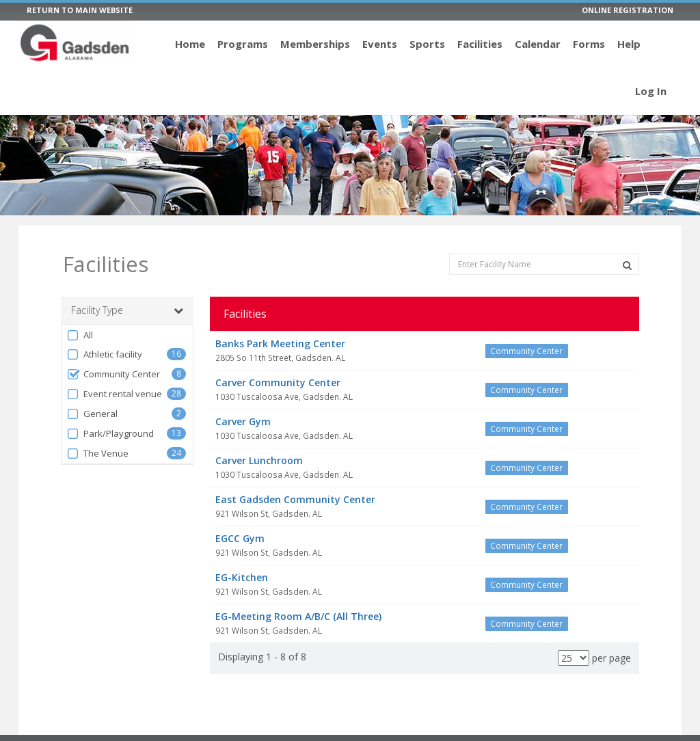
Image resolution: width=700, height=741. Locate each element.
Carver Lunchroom (259, 460)
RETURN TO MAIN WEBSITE (80, 10)
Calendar (538, 44)
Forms (589, 44)
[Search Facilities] (627, 265)
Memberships (315, 44)
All (80, 335)
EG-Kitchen (242, 577)
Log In (651, 91)
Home (190, 44)
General (92, 414)
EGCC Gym (240, 538)
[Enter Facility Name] (544, 264)
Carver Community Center (278, 382)
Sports (427, 44)
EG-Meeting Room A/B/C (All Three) (298, 616)
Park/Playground (110, 434)
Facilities (480, 44)
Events (380, 44)
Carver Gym (243, 421)
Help (629, 44)
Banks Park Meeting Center (280, 343)
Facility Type (127, 310)
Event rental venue (114, 394)
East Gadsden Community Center (295, 499)
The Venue (97, 454)
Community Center (113, 374)
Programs (243, 44)
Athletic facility (104, 354)
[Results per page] (574, 658)
